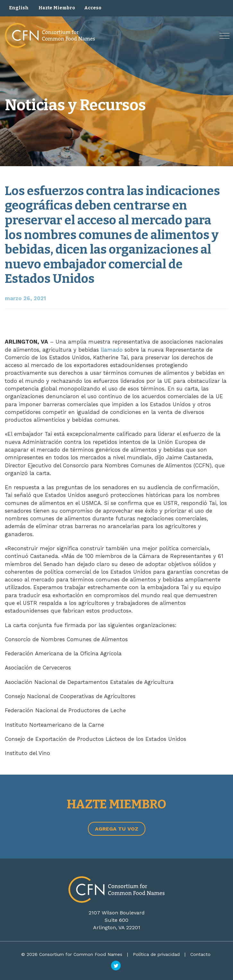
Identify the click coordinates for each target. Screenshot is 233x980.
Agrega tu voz (117, 829)
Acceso (93, 8)
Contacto (200, 954)
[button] (224, 36)
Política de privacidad (156, 954)
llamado (112, 350)
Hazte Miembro (57, 8)
